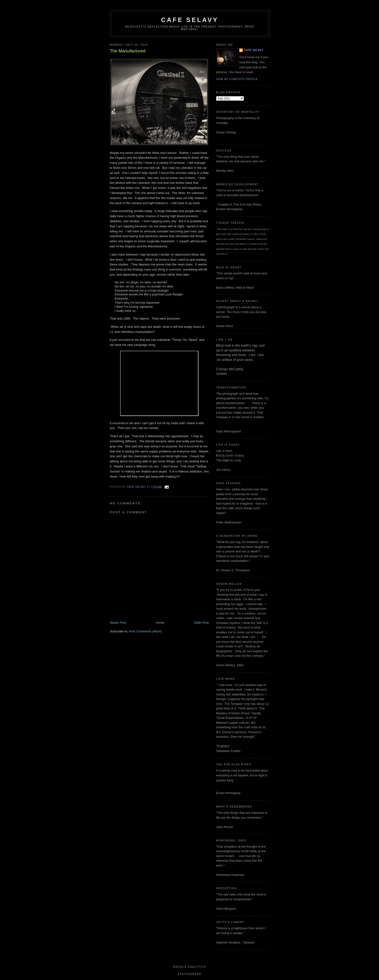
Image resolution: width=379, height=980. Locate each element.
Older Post (201, 623)
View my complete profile (237, 79)
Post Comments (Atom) (145, 631)
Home (160, 623)
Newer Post (118, 623)
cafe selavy (190, 20)
